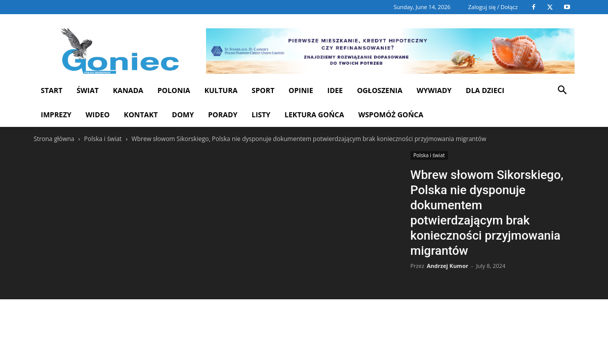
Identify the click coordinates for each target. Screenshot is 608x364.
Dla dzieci (485, 90)
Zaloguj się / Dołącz (493, 7)
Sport (263, 90)
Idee (335, 90)
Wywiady (434, 90)
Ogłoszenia (380, 90)
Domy (183, 115)
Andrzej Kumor (448, 266)
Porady (223, 115)
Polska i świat (103, 139)
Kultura (221, 90)
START (52, 90)
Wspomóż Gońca (391, 115)
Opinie (301, 90)
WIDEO (98, 115)
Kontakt (141, 115)
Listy (261, 115)
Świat (88, 90)
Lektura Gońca (314, 115)
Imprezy (56, 115)
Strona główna (54, 139)
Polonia (174, 90)
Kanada (128, 90)
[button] (562, 91)
